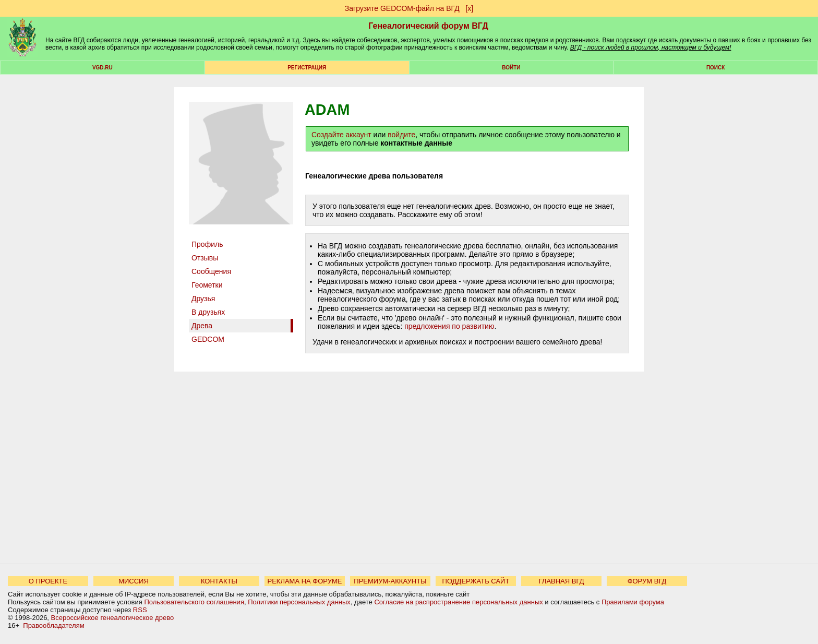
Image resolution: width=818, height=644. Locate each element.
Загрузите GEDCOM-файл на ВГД (402, 8)
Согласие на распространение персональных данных (458, 602)
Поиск (715, 68)
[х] (469, 8)
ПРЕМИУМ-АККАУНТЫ (390, 581)
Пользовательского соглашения (194, 602)
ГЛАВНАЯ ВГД (562, 581)
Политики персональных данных (299, 602)
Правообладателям (53, 625)
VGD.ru (103, 68)
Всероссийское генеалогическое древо (113, 618)
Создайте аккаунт (341, 135)
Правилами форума (633, 602)
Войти (511, 68)
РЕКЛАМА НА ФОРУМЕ (304, 581)
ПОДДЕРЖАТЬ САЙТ (476, 581)
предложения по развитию (449, 326)
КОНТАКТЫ (219, 581)
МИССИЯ (134, 581)
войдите (401, 135)
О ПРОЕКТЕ (48, 581)
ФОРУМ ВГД (647, 581)
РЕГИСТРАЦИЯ (307, 68)
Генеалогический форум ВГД (428, 26)
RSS (140, 610)
